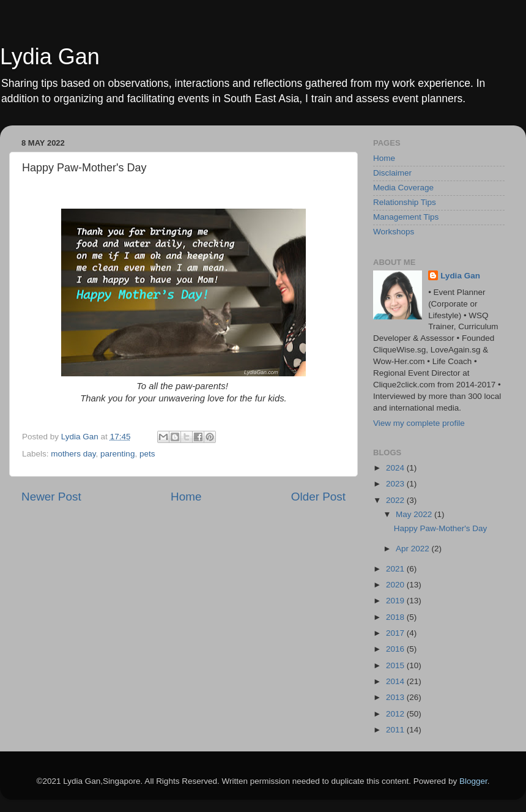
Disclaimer (392, 173)
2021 (396, 569)
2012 (396, 714)
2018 (396, 617)
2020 (396, 585)
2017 (396, 633)
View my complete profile (419, 423)
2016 (396, 649)
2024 (396, 468)
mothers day (73, 454)
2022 (396, 500)
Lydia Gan (50, 57)
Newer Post (51, 497)
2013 (396, 697)
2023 (396, 484)
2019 (396, 601)
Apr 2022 (414, 549)
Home (186, 497)
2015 (396, 665)
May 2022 (415, 514)
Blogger (473, 781)
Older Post (318, 497)
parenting (117, 454)
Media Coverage (403, 188)
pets (147, 454)
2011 (396, 730)
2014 (396, 681)
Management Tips (406, 217)
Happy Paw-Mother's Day (441, 528)
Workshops (394, 232)
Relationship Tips (405, 202)
